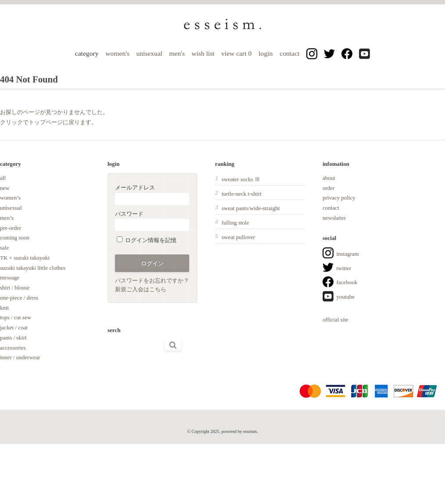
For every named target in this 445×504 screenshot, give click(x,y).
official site (336, 320)
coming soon (15, 238)
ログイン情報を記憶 (147, 240)
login (266, 53)
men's (177, 53)
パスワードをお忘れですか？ (152, 281)
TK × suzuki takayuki (25, 258)
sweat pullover (238, 237)
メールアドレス (152, 195)
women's (117, 53)
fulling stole (235, 223)
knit (4, 308)
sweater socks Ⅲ (241, 179)
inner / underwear (20, 357)
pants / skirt (13, 338)
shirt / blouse (15, 288)
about (329, 178)
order (328, 188)
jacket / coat (14, 327)
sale (4, 248)
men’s (7, 218)
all (3, 178)
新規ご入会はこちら (141, 289)
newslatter (334, 218)
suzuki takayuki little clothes (33, 268)
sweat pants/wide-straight (251, 208)
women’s (10, 198)
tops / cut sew (16, 317)
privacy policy (339, 198)
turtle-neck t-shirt (242, 194)
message (10, 277)
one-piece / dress (19, 298)
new (5, 188)
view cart (237, 53)
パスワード (152, 221)
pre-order (11, 228)
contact (289, 53)
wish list (203, 53)
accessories (13, 348)
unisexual (149, 53)
